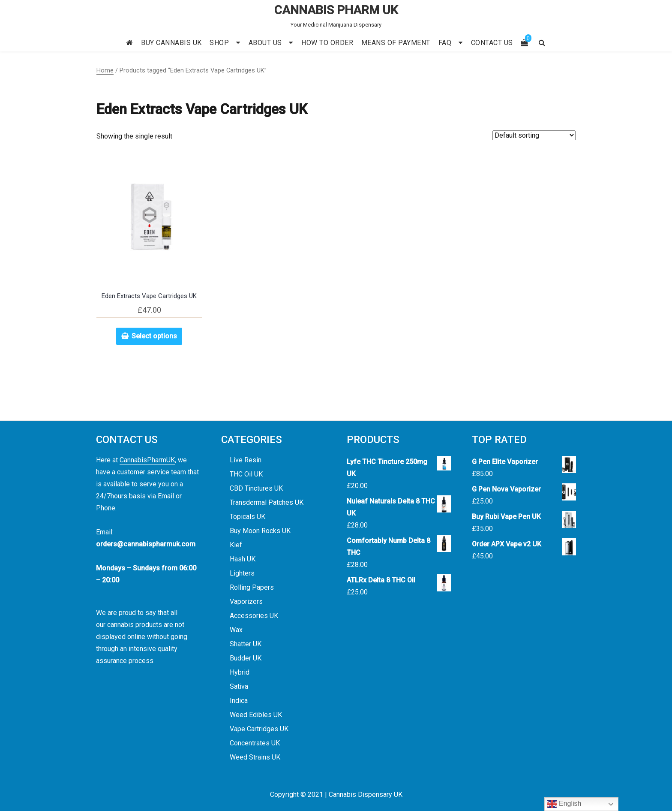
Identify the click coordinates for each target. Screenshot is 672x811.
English (564, 804)
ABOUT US (265, 43)
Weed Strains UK (255, 757)
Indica (239, 701)
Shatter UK (246, 644)
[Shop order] (534, 135)
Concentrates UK (255, 743)
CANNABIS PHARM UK (336, 10)
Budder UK (246, 658)
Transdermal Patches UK (267, 502)
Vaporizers (246, 601)
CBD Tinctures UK (256, 488)
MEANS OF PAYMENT (396, 43)
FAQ (445, 43)
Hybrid (240, 672)
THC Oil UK (246, 474)
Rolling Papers (252, 587)
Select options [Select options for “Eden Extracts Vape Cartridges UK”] (154, 336)
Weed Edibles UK (256, 715)
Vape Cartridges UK (259, 729)
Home (105, 70)
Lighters (242, 573)
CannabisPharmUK (147, 460)
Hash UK (243, 559)
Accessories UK (254, 616)
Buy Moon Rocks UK (260, 531)
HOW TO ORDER (327, 43)
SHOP (219, 43)
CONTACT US (492, 43)
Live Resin (246, 460)
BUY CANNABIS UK (171, 43)
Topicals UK (247, 517)
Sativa (239, 686)
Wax (236, 630)
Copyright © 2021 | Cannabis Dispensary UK (336, 794)
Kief (236, 545)
